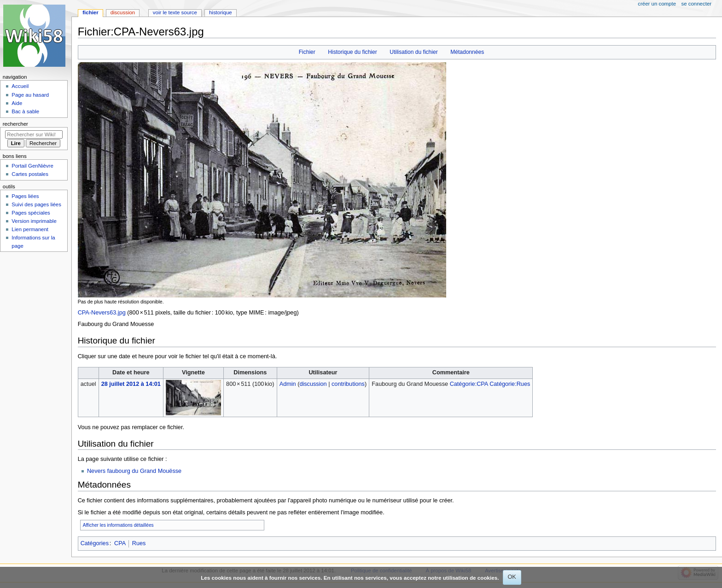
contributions (348, 384)
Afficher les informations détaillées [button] (118, 525)
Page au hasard (30, 95)
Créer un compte (657, 4)
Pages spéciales (31, 213)
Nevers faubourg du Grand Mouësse (134, 471)
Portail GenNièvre (32, 166)
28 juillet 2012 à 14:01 (131, 384)
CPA (120, 543)
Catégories (95, 543)
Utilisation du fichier (413, 52)
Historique (221, 12)
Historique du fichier (352, 52)
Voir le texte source (175, 12)
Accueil (20, 86)
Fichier (307, 52)
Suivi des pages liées (36, 204)
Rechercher (15, 124)
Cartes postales (30, 174)
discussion (313, 384)
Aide (17, 103)
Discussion (123, 12)
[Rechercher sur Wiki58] (34, 134)
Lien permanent (30, 229)
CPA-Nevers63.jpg (102, 313)
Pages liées (25, 196)
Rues (139, 543)
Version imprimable (34, 221)
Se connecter (697, 4)
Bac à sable (25, 111)
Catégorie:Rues (510, 384)
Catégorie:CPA (469, 384)
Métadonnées (467, 52)
